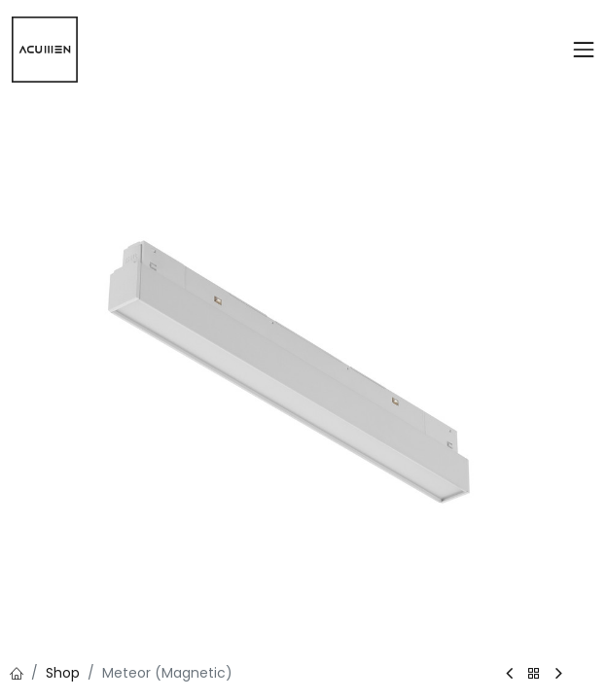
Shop (63, 673)
